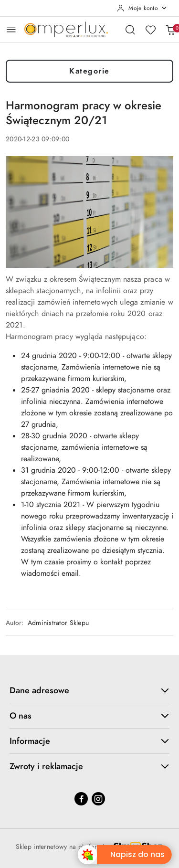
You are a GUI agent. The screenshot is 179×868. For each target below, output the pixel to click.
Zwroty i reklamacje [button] (89, 766)
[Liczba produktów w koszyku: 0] (170, 30)
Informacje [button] (89, 741)
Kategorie (89, 71)
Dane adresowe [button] (89, 690)
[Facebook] (81, 799)
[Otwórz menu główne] (11, 29)
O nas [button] (89, 715)
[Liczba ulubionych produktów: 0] (150, 30)
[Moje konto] (142, 8)
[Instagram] (98, 799)
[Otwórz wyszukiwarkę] (130, 30)
